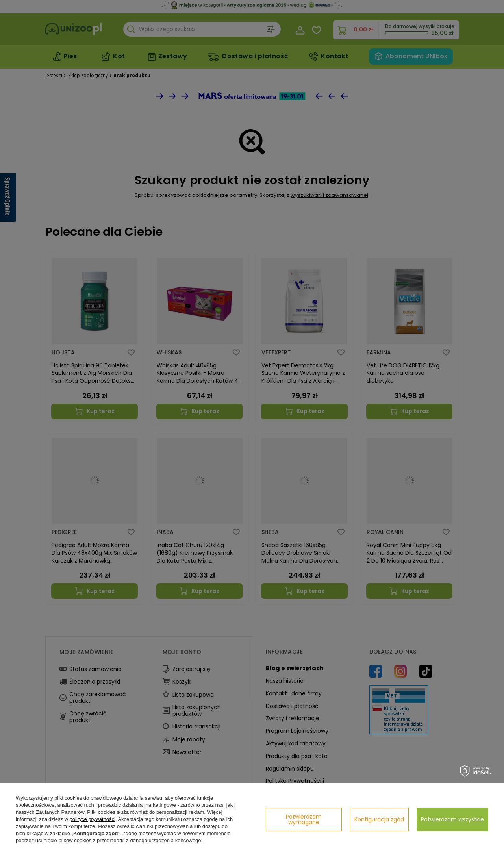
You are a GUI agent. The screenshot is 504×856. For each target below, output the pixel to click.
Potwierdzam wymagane (304, 819)
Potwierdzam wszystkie (452, 819)
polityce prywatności (93, 819)
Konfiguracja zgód (379, 819)
